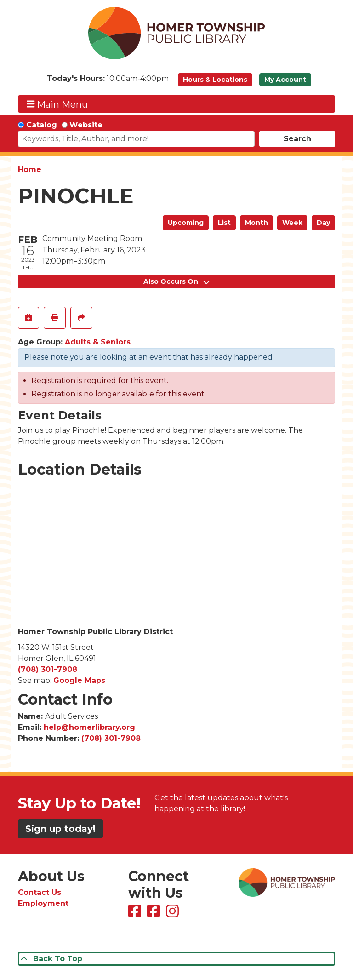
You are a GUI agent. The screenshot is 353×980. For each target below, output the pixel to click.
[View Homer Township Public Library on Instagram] (174, 914)
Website (86, 125)
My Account (285, 80)
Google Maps (79, 680)
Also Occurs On (176, 281)
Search (297, 139)
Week (292, 223)
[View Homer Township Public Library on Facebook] (136, 914)
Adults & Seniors (98, 342)
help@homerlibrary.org (89, 727)
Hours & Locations (215, 80)
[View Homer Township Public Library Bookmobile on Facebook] (155, 914)
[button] (108, 82)
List (224, 223)
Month (256, 223)
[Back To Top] (176, 959)
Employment (43, 903)
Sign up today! (60, 829)
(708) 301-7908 (48, 669)
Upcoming (186, 223)
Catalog (42, 125)
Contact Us (40, 892)
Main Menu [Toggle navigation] (57, 104)
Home (30, 169)
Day (323, 223)
